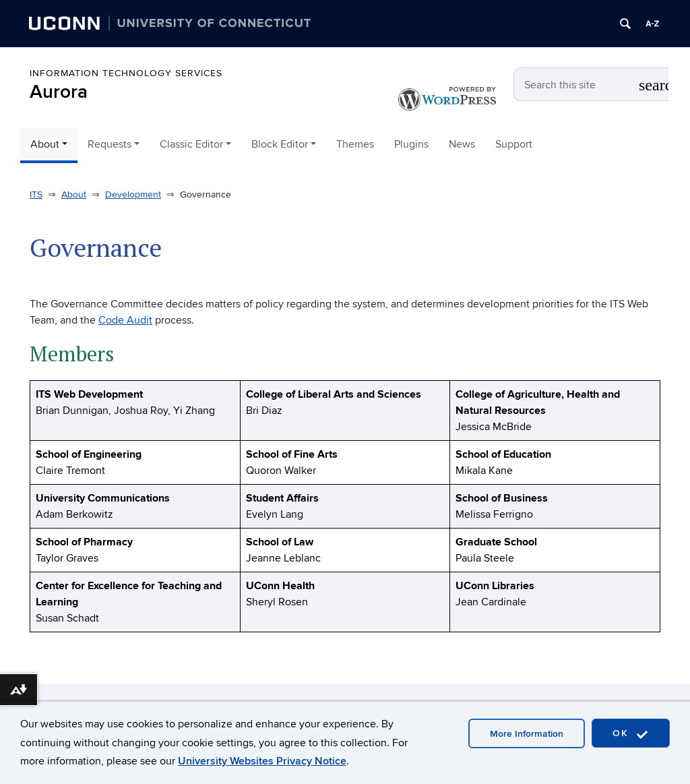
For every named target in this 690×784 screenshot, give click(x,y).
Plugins (411, 144)
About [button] (45, 144)
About (74, 194)
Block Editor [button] (280, 144)
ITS (36, 194)
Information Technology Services (126, 73)
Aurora (59, 92)
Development (133, 194)
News (462, 144)
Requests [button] (109, 144)
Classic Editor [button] (191, 144)
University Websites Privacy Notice (262, 761)
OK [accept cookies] (631, 734)
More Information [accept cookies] (527, 734)
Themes (355, 144)
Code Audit (125, 320)
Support (514, 144)
